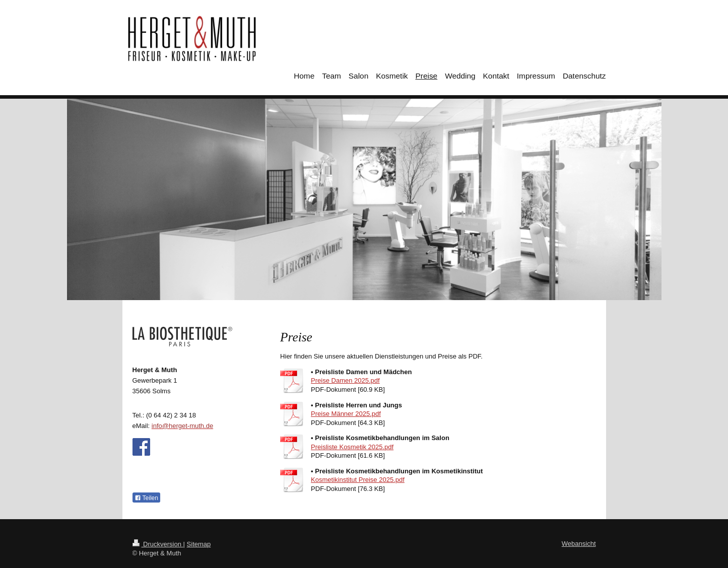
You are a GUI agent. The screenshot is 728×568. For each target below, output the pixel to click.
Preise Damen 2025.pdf (345, 380)
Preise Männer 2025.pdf (346, 414)
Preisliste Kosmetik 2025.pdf (352, 447)
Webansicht (579, 544)
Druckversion (158, 544)
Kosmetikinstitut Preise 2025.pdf (358, 480)
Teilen (146, 498)
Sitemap (199, 544)
